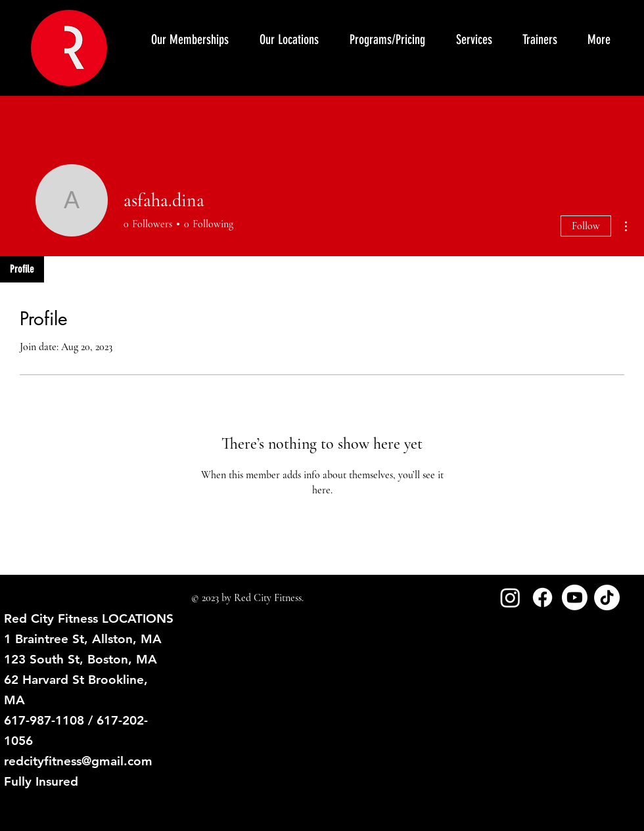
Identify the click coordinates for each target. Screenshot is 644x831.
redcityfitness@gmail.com (78, 761)
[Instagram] (510, 597)
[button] (473, 39)
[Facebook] (542, 597)
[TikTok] (607, 597)
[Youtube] (575, 597)
